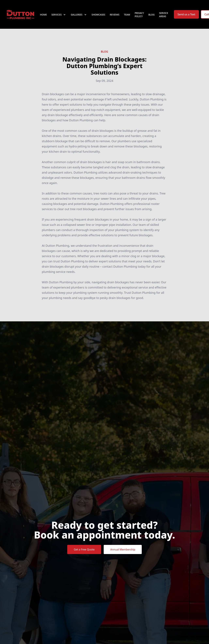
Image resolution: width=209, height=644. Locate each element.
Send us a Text (186, 14)
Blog (152, 15)
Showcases (98, 15)
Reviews (115, 15)
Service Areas (164, 15)
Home (43, 15)
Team (127, 15)
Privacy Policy (139, 15)
